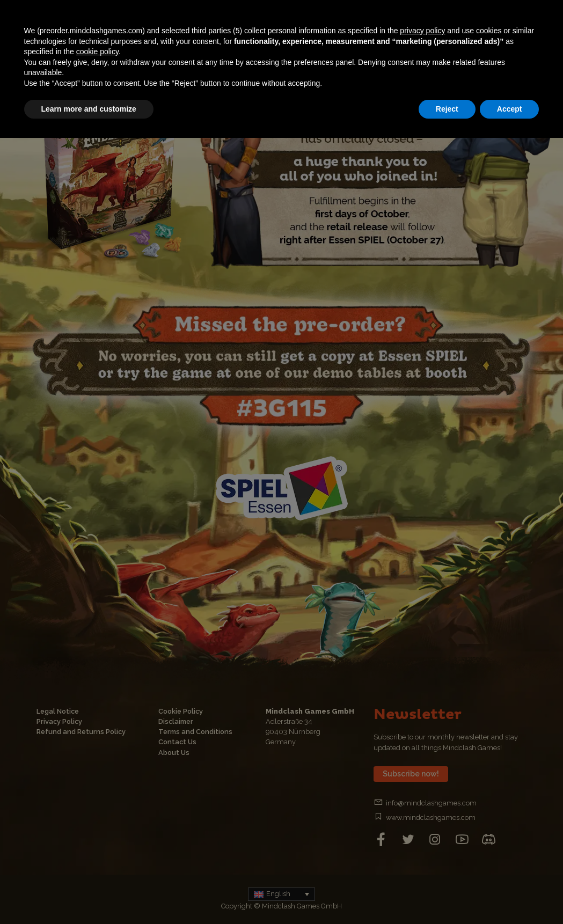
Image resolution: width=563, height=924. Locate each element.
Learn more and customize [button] (89, 109)
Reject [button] (447, 109)
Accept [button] (510, 109)
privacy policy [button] (422, 31)
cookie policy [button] (97, 52)
